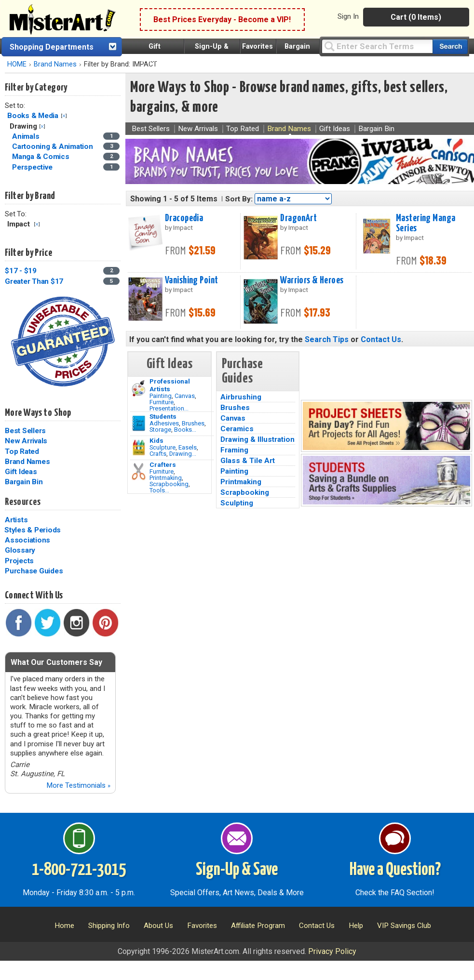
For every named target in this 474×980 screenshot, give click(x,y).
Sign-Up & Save (237, 870)
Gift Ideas (21, 472)
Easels (188, 447)
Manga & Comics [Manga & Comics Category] (41, 157)
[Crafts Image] (139, 448)
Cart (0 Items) (416, 17)
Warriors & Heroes (312, 280)
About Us (158, 926)
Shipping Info (109, 926)
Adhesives (164, 423)
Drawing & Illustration (257, 439)
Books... (185, 430)
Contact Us (381, 339)
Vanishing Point (191, 280)
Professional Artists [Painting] (170, 385)
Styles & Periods (33, 530)
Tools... (159, 490)
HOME (17, 64)
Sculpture (163, 447)
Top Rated (22, 451)
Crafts (158, 454)
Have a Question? (395, 870)
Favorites (257, 46)
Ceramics (237, 429)
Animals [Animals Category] (27, 136)
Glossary (20, 550)
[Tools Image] (139, 472)
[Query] (377, 46)
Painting (161, 396)
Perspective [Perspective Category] (33, 167)
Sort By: (239, 199)
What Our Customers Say (56, 662)
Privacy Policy (332, 951)
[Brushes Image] (139, 424)
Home (64, 926)
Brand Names (55, 64)
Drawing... (183, 454)
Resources (23, 502)
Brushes (193, 423)
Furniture (162, 402)
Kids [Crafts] (156, 440)
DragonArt (298, 218)
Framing (234, 450)
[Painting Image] (139, 388)
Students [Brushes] (163, 416)
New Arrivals (26, 441)
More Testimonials (78, 785)
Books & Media (33, 116)
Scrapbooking (169, 484)
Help (356, 926)
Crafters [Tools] (163, 464)
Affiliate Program (258, 926)
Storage (160, 430)
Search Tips (327, 339)
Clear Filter (64, 116)
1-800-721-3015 (79, 870)
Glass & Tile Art (248, 461)
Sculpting (237, 503)
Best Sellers (25, 431)
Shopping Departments (52, 47)
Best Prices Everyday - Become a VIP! (222, 20)
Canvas (185, 396)
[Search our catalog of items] (450, 46)
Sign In (348, 16)
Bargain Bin (24, 482)
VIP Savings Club (404, 926)
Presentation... (169, 408)
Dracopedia (184, 218)
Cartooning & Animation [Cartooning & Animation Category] (53, 146)
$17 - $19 (21, 271)
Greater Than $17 (34, 281)
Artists (16, 520)
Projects (19, 561)
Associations (27, 540)
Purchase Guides (34, 571)
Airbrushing (241, 397)
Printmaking (166, 478)
